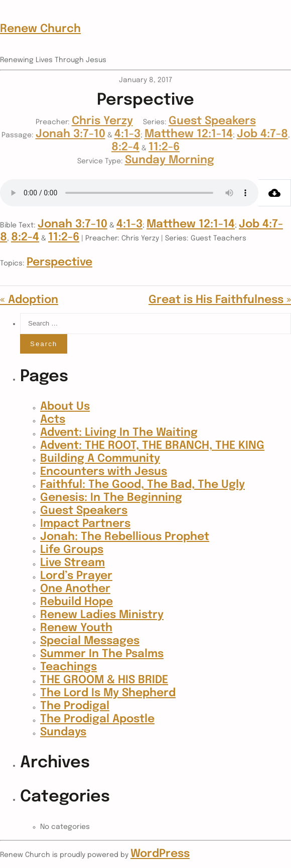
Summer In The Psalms (102, 654)
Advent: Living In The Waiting (119, 433)
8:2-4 (125, 147)
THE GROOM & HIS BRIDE (104, 680)
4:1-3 (127, 134)
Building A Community (100, 459)
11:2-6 (164, 147)
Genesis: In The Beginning (111, 498)
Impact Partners (85, 524)
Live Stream (72, 563)
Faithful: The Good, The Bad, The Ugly (142, 485)
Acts (53, 420)
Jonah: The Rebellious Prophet (125, 537)
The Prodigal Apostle (97, 719)
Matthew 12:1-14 (189, 134)
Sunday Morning (170, 160)
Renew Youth (76, 628)
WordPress (160, 854)
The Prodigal (75, 706)
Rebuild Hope (77, 602)
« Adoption (29, 300)
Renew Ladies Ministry (102, 615)
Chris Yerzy (102, 121)
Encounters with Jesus (104, 472)
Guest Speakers (212, 121)
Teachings (68, 667)
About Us (65, 407)
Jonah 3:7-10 (70, 134)
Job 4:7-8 (262, 134)
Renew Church (40, 29)
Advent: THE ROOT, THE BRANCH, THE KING (152, 446)
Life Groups (72, 550)
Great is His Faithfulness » (220, 300)
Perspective (59, 262)
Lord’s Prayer (76, 576)
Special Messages (90, 641)
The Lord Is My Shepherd (108, 693)
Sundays (63, 732)
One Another (75, 589)
